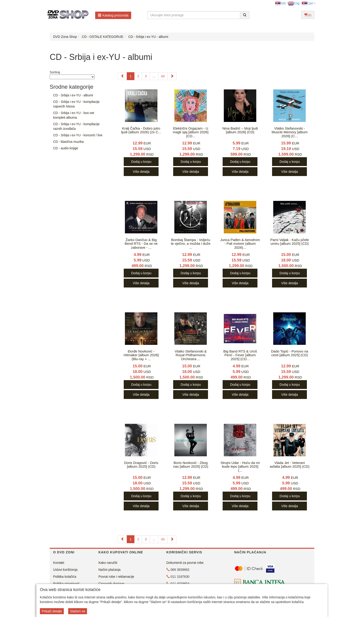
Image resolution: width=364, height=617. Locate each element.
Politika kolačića (65, 577)
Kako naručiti (108, 563)
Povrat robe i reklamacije (116, 577)
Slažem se (78, 611)
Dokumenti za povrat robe (185, 563)
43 (163, 76)
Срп (307, 3)
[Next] (172, 76)
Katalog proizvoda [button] (113, 15)
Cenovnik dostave (111, 584)
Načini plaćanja (109, 570)
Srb (280, 3)
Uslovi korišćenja (65, 570)
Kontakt (59, 563)
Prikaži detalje (52, 611)
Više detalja (141, 172)
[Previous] (122, 76)
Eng (294, 3)
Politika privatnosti (66, 584)
